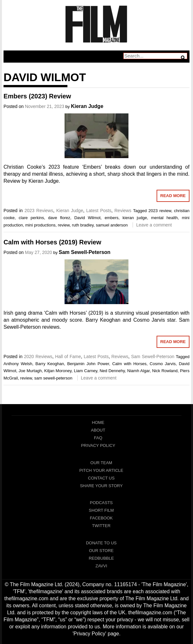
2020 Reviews (38, 356)
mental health (165, 218)
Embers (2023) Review (37, 96)
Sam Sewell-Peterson (85, 252)
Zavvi (101, 566)
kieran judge (135, 218)
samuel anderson (112, 225)
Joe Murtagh (30, 371)
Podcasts (101, 503)
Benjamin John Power (88, 364)
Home (98, 422)
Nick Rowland (165, 371)
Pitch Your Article (101, 470)
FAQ (98, 438)
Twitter (101, 526)
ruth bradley (83, 225)
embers (111, 218)
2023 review (160, 211)
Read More (173, 196)
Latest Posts (99, 211)
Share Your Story (101, 486)
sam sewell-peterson (53, 378)
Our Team (101, 463)
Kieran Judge (87, 106)
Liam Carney (85, 371)
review (64, 225)
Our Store (101, 551)
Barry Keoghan (50, 364)
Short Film (101, 510)
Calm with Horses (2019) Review (52, 242)
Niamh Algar (138, 371)
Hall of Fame (68, 356)
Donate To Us (101, 543)
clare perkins (31, 218)
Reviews (123, 211)
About (98, 430)
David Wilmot (87, 218)
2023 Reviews (39, 211)
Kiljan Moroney (58, 371)
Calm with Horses (129, 364)
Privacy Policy (98, 445)
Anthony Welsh (18, 364)
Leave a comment (154, 225)
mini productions (40, 225)
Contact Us (101, 478)
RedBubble (101, 558)
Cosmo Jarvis (162, 364)
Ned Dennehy (112, 371)
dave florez (59, 218)
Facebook (101, 518)
